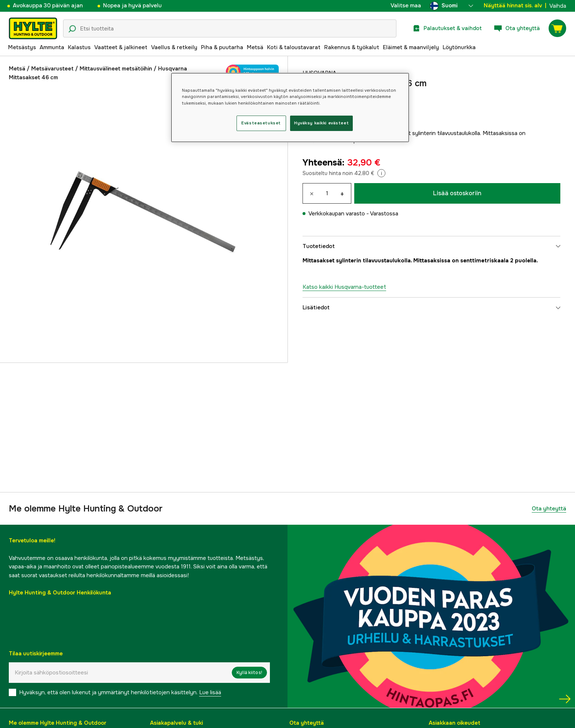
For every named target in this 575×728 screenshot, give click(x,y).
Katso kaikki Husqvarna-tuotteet (344, 287)
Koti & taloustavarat (294, 47)
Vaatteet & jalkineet (121, 47)
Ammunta (52, 47)
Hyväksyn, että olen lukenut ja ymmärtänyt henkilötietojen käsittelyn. (120, 692)
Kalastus (79, 47)
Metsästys (22, 47)
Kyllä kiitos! (249, 673)
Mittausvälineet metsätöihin (116, 69)
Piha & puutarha (222, 47)
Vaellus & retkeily (174, 47)
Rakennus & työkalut (352, 47)
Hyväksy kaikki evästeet (321, 123)
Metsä (255, 47)
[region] (290, 107)
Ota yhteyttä (549, 509)
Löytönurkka (459, 47)
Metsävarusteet (52, 69)
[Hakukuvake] (72, 29)
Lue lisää (210, 692)
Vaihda (558, 6)
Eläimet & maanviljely (411, 47)
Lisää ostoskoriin (457, 193)
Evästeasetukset (261, 123)
